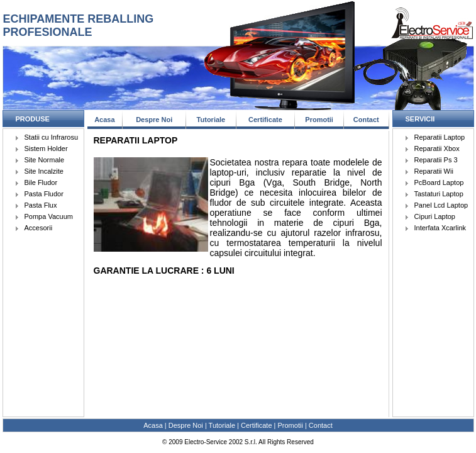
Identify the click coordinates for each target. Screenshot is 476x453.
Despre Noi (154, 120)
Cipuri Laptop (435, 216)
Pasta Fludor (44, 194)
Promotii (319, 120)
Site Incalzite (44, 171)
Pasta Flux (41, 205)
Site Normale (45, 160)
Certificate (265, 120)
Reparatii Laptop (440, 137)
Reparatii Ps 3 (436, 160)
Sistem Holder (46, 148)
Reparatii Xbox (437, 148)
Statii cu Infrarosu (52, 137)
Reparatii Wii (434, 171)
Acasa (104, 120)
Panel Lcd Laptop (441, 205)
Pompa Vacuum (49, 216)
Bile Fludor (41, 182)
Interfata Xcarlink (440, 228)
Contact (366, 120)
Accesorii (39, 228)
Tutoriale (211, 120)
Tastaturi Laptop (439, 194)
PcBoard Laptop (439, 182)
